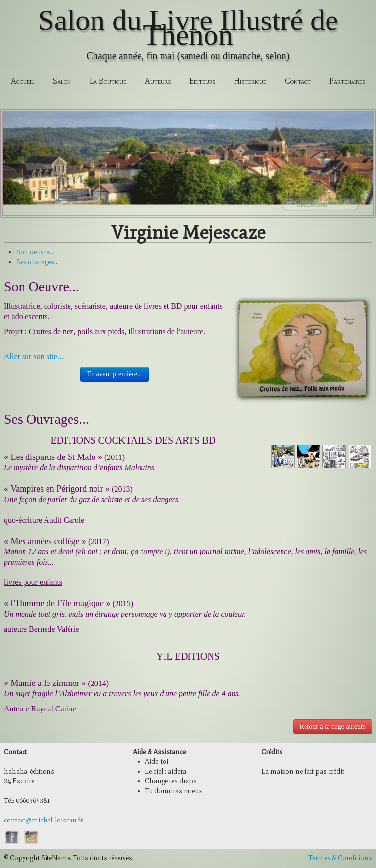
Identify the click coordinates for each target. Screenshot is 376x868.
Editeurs (202, 81)
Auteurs (158, 81)
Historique (250, 81)
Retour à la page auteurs (333, 726)
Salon (62, 81)
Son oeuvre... (35, 252)
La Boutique (108, 81)
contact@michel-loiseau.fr (43, 820)
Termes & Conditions (340, 858)
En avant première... (114, 374)
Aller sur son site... (34, 356)
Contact (298, 81)
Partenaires (347, 81)
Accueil (23, 81)
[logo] (188, 38)
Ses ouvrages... (37, 262)
